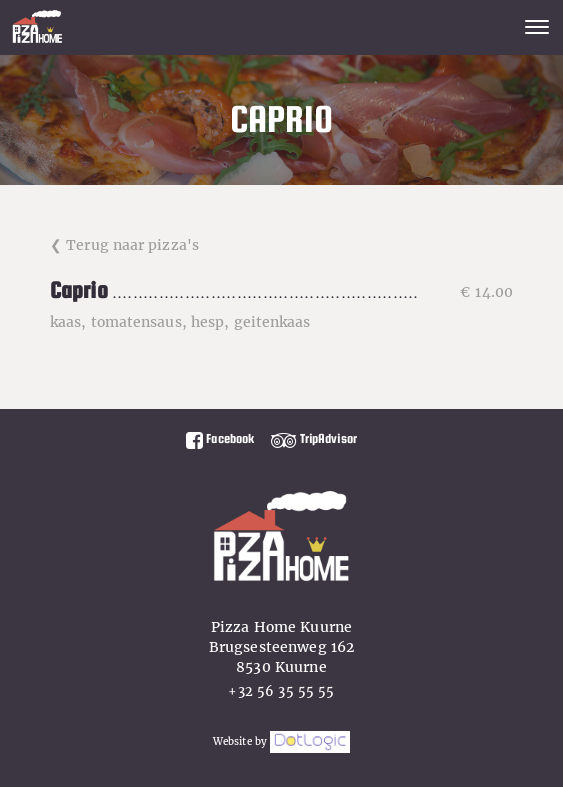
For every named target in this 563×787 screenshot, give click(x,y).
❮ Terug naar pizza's (124, 245)
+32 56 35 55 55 (281, 691)
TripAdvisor (314, 438)
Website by (281, 741)
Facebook (220, 438)
